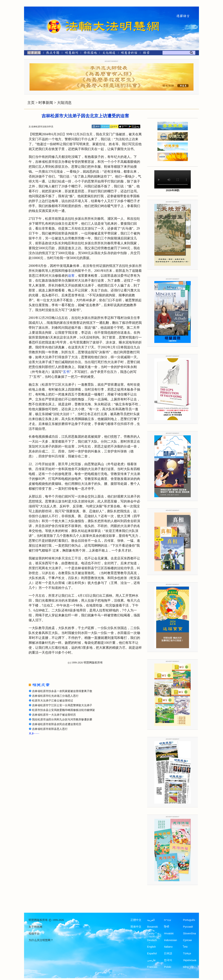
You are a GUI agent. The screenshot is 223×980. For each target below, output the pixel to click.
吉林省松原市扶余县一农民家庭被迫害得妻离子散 (62, 691)
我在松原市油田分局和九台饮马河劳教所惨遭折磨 (62, 719)
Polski (168, 967)
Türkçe (187, 953)
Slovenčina (189, 933)
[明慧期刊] (72, 53)
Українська (190, 960)
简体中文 (136, 927)
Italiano (168, 947)
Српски (187, 940)
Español (152, 953)
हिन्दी (167, 927)
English (152, 947)
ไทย (185, 947)
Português (189, 920)
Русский (188, 927)
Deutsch (152, 940)
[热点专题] (53, 53)
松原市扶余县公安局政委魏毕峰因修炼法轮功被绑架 (63, 710)
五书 (66, 372)
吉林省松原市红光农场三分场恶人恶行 (55, 696)
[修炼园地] (90, 53)
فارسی (151, 960)
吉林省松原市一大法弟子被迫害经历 (54, 715)
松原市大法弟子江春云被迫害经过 (53, 701)
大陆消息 (64, 103)
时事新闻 (46, 103)
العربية (151, 920)
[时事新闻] (33, 53)
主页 (31, 103)
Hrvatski (169, 933)
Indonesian (170, 940)
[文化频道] (109, 53)
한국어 (168, 960)
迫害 (71, 276)
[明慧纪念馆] (129, 53)
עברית (168, 920)
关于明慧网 (35, 927)
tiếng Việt (188, 967)
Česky (151, 933)
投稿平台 (34, 934)
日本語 (168, 953)
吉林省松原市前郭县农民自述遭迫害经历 (57, 724)
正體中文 (136, 920)
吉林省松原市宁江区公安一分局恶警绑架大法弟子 (62, 705)
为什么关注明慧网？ (41, 940)
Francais (152, 967)
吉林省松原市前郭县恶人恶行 (50, 729)
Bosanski (153, 927)
